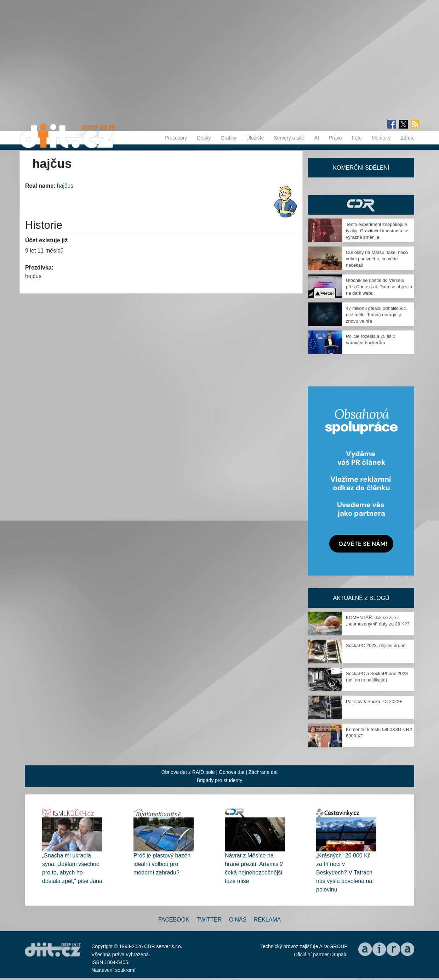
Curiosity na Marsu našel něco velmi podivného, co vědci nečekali (377, 259)
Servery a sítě (289, 138)
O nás (238, 920)
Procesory (176, 138)
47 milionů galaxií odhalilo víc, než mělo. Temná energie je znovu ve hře (377, 315)
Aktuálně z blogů (361, 598)
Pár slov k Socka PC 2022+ (374, 701)
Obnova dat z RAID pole (188, 772)
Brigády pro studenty (219, 780)
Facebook (174, 920)
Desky (204, 138)
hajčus (65, 186)
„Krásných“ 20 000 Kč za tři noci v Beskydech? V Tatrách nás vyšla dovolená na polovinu (344, 873)
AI (317, 138)
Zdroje (407, 138)
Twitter (209, 920)
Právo (335, 138)
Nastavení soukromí (113, 970)
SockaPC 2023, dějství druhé (376, 645)
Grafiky (228, 138)
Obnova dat (232, 772)
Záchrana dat (263, 772)
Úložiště (255, 138)
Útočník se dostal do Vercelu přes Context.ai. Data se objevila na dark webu (379, 287)
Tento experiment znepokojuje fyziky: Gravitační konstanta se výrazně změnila (377, 231)
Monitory (381, 138)
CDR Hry (361, 205)
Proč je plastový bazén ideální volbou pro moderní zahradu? (162, 864)
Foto (357, 138)
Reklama (267, 920)
